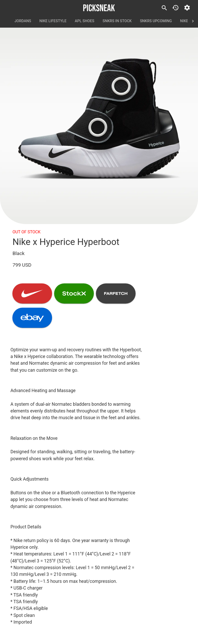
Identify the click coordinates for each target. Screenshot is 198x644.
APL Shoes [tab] (85, 21)
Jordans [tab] (23, 21)
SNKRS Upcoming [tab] (156, 21)
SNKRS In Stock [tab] (117, 21)
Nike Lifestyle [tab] (53, 21)
